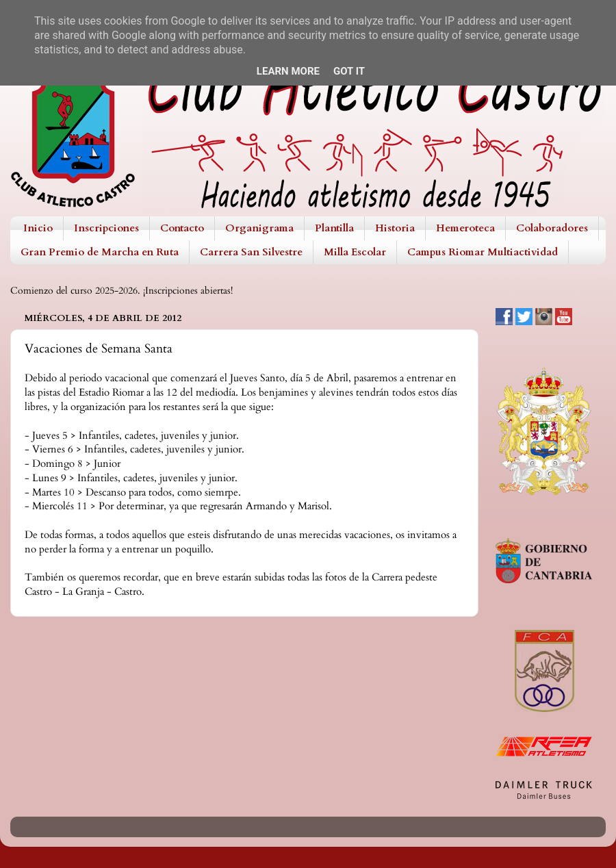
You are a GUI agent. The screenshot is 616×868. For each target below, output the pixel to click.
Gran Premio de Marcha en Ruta (100, 252)
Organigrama (259, 228)
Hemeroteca (465, 228)
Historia (395, 228)
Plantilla (334, 228)
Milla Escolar (355, 252)
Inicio (38, 228)
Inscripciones (106, 228)
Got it (349, 71)
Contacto (182, 228)
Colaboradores (552, 228)
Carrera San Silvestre (251, 252)
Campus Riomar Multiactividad (483, 252)
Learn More (288, 71)
